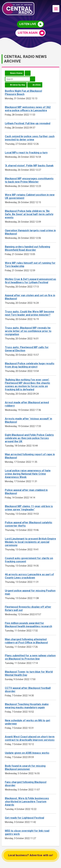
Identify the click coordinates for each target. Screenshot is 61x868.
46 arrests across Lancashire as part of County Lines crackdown (29, 576)
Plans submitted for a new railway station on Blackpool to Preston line (30, 657)
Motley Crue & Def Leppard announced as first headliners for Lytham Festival (30, 281)
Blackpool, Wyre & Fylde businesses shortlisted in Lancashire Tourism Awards (27, 802)
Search (33, 79)
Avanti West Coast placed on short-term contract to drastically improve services (30, 738)
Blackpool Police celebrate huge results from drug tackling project (30, 365)
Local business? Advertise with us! (31, 855)
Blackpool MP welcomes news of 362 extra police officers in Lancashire (28, 109)
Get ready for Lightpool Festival (24, 818)
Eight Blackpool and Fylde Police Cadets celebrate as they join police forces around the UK (29, 438)
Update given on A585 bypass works (27, 753)
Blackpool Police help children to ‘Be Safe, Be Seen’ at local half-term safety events (29, 214)
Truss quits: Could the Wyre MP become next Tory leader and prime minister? (30, 313)
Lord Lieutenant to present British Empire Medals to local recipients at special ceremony (30, 542)
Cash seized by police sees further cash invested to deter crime (30, 138)
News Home (16, 73)
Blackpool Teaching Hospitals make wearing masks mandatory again (27, 706)
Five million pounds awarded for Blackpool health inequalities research (28, 625)
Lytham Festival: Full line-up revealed (28, 123)
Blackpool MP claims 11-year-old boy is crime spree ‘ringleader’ (29, 508)
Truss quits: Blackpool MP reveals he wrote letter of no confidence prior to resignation (28, 331)
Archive (37, 85)
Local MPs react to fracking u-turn (26, 153)
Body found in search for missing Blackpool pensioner (25, 767)
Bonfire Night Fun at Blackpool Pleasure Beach (23, 93)
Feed (28, 73)
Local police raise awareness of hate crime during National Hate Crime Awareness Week (28, 474)
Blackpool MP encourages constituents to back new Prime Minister (29, 180)
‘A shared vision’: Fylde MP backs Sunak (29, 166)
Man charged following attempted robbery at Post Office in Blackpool (26, 641)
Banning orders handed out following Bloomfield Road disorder (27, 248)
